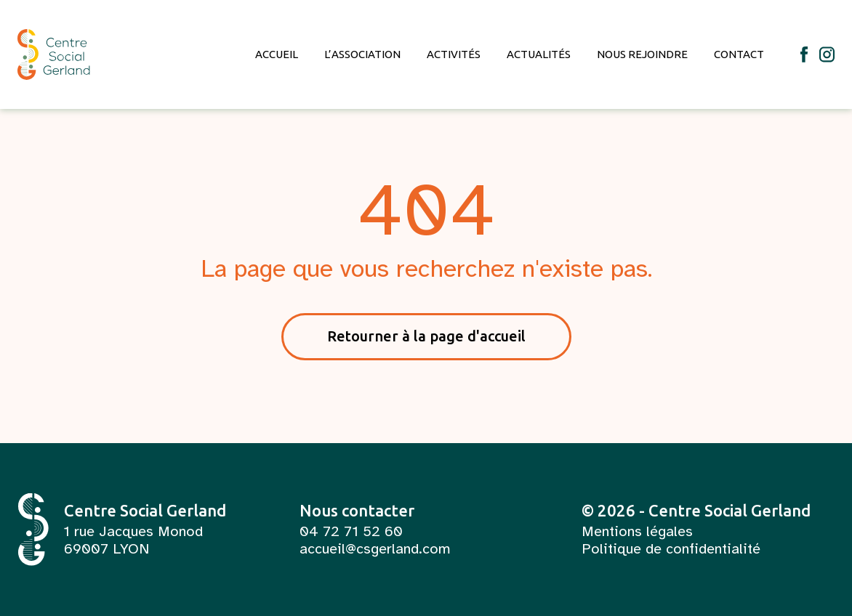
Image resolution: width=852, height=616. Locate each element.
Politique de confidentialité (671, 549)
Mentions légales (637, 532)
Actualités (539, 54)
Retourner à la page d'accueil (426, 336)
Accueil (277, 54)
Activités (454, 54)
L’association (362, 54)
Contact (739, 54)
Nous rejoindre (642, 54)
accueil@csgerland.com (375, 549)
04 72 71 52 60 (351, 532)
